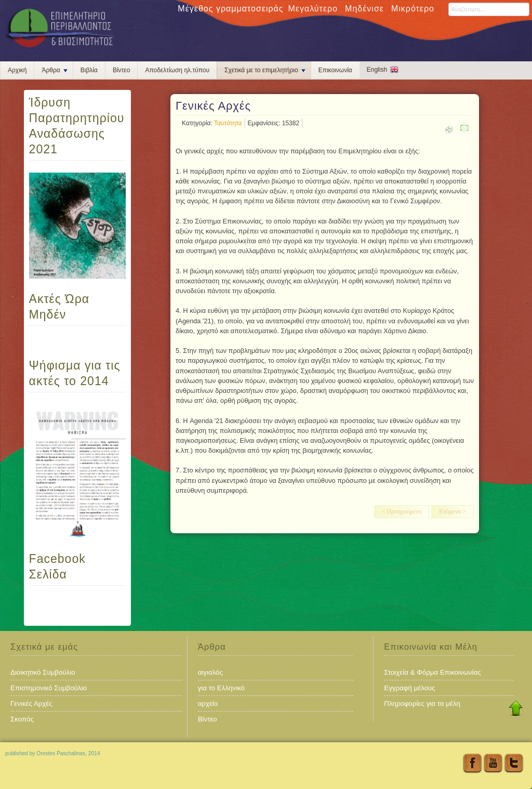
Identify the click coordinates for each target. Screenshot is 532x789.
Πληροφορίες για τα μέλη (422, 703)
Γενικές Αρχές (31, 703)
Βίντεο (121, 70)
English (377, 70)
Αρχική (17, 70)
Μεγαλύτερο (313, 9)
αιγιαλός (210, 672)
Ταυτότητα (228, 123)
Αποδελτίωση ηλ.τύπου (177, 70)
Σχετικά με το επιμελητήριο (265, 70)
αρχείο (208, 703)
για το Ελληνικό (221, 688)
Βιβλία (89, 70)
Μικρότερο (413, 9)
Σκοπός (22, 719)
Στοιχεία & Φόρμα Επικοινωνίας (432, 672)
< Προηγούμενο (402, 511)
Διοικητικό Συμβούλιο (43, 672)
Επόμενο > (453, 511)
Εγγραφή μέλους (409, 688)
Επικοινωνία (335, 70)
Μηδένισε (364, 9)
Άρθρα (54, 70)
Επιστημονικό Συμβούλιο (49, 688)
